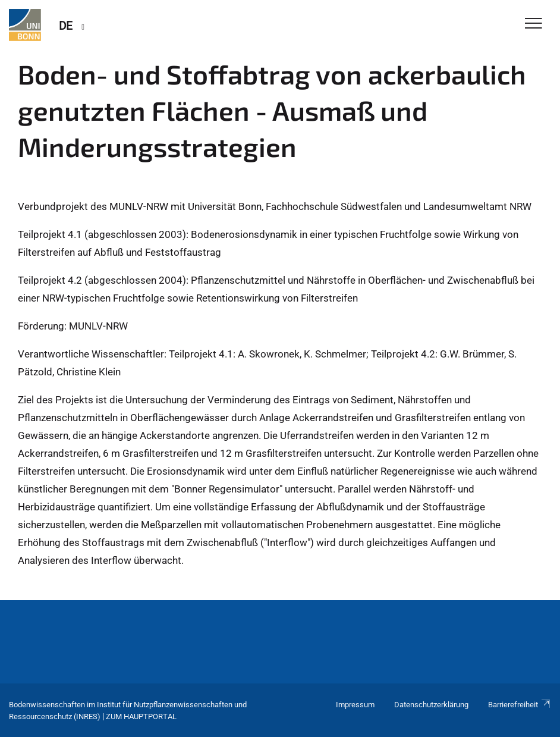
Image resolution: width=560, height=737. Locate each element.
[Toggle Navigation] (534, 24)
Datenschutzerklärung (431, 705)
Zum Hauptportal (141, 716)
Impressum (355, 705)
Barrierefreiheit (520, 705)
